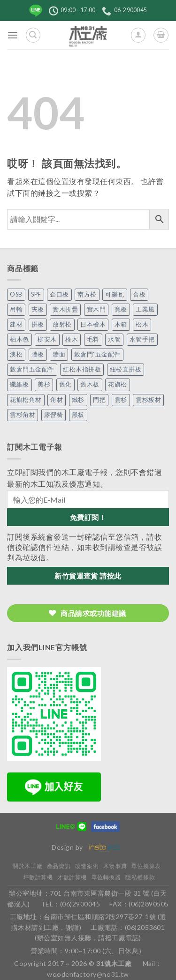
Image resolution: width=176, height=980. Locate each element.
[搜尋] (33, 35)
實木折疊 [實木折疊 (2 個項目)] (65, 309)
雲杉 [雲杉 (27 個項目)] (121, 400)
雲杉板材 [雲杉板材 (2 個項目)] (148, 400)
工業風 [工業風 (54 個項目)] (145, 309)
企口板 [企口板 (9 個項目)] (59, 294)
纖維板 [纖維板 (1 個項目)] (19, 384)
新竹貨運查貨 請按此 (88, 576)
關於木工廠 (27, 866)
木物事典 (115, 866)
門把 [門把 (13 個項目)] (99, 400)
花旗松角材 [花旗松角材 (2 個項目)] (26, 400)
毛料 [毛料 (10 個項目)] (93, 339)
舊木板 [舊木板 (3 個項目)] (90, 384)
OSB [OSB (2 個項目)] (16, 294)
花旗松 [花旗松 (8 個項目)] (118, 384)
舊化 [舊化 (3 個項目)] (65, 384)
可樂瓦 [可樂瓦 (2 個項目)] (115, 294)
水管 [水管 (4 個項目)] (114, 339)
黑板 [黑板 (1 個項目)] (78, 415)
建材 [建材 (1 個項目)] (16, 324)
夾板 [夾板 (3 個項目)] (38, 309)
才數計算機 (72, 877)
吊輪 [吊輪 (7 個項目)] (16, 309)
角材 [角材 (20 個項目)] (57, 400)
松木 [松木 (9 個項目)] (142, 324)
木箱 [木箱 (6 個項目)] (121, 324)
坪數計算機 (38, 877)
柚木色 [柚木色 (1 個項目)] (19, 339)
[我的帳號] (138, 35)
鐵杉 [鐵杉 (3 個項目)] (78, 400)
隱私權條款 (140, 877)
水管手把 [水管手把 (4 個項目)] (142, 339)
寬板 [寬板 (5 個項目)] (121, 309)
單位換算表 (146, 866)
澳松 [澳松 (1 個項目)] (16, 354)
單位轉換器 (106, 877)
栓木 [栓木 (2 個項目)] (72, 339)
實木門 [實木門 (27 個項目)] (96, 309)
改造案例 (87, 866)
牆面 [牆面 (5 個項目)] (59, 354)
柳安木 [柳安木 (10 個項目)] (47, 339)
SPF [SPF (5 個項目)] (36, 294)
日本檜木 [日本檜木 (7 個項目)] (93, 324)
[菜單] (13, 35)
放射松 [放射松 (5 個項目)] (62, 324)
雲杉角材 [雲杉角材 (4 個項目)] (23, 415)
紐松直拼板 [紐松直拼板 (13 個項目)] (126, 369)
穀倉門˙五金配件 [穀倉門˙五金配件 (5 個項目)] (97, 354)
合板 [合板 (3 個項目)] (139, 294)
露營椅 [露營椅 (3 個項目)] (54, 415)
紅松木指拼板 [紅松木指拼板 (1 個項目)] (82, 369)
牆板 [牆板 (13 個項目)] (38, 354)
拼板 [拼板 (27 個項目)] (38, 324)
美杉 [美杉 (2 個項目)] (44, 384)
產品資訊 (59, 866)
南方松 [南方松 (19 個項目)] (87, 294)
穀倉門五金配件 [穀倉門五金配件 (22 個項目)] (32, 369)
